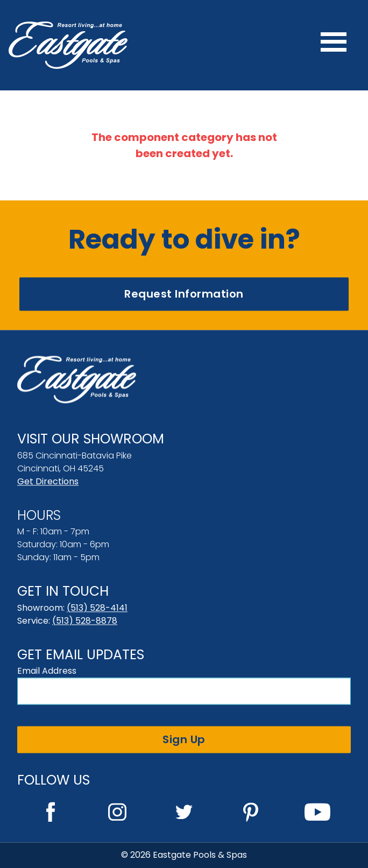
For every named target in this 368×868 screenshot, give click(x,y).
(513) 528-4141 (97, 608)
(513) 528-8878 (85, 621)
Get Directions (48, 481)
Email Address (47, 671)
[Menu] (334, 45)
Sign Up (184, 739)
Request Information (184, 294)
